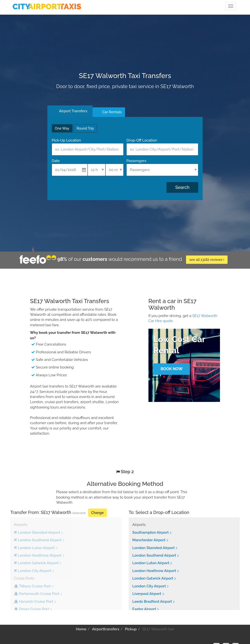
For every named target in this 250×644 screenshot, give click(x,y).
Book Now (172, 369)
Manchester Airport (149, 540)
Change (98, 513)
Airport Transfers (73, 111)
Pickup (131, 629)
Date (56, 161)
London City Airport (149, 586)
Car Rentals (112, 112)
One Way (62, 128)
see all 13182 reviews (207, 260)
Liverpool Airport (147, 594)
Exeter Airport (144, 609)
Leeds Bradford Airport (152, 602)
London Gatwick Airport (153, 578)
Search (182, 187)
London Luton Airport (151, 563)
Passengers (136, 161)
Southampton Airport (151, 532)
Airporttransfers (106, 629)
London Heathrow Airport (154, 571)
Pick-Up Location (66, 140)
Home (81, 629)
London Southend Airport (154, 555)
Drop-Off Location (142, 140)
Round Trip (85, 128)
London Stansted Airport (153, 548)
